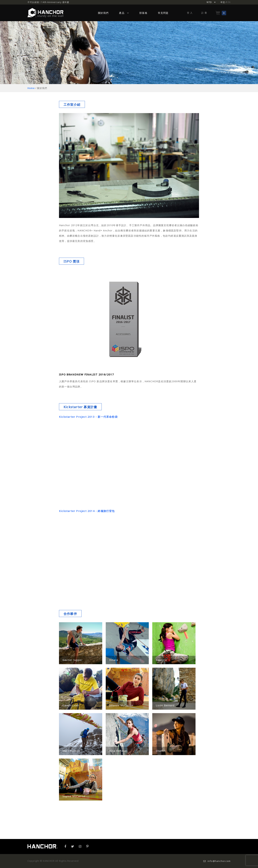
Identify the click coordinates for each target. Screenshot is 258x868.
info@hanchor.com (217, 861)
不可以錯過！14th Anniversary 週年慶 (48, 2)
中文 (223, 2)
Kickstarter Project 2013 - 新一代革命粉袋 (88, 417)
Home (31, 88)
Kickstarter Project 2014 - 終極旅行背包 (87, 511)
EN (229, 2)
